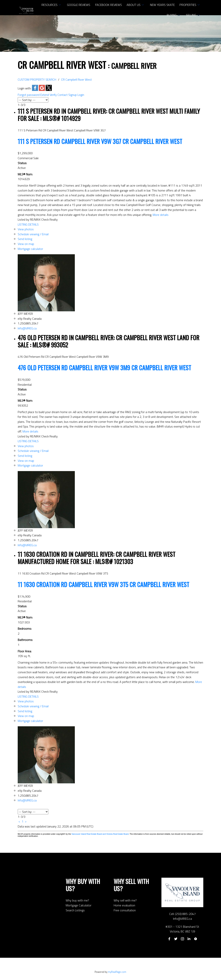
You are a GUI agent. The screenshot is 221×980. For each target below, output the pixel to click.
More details (161, 215)
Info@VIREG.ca (27, 328)
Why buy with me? (77, 900)
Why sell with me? (125, 900)
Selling (191, 15)
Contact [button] (63, 95)
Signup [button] (73, 95)
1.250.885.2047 (28, 323)
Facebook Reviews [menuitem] (109, 5)
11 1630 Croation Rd (103, 584)
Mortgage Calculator (79, 905)
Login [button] (81, 95)
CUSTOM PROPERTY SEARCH (37, 79)
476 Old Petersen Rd (104, 368)
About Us (134, 5)
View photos (26, 229)
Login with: (24, 88)
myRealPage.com (117, 972)
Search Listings (75, 910)
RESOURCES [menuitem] (49, 5)
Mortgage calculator (30, 249)
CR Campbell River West (76, 79)
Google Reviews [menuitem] (79, 5)
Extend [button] (45, 95)
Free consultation (125, 910)
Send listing (25, 239)
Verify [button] (53, 95)
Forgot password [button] (29, 95)
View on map (26, 244)
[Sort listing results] (33, 100)
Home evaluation (124, 905)
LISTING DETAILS (28, 224)
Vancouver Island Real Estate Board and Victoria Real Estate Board (100, 834)
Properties (188, 5)
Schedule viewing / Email (33, 234)
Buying (172, 15)
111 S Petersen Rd (100, 141)
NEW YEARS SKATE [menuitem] (162, 5)
